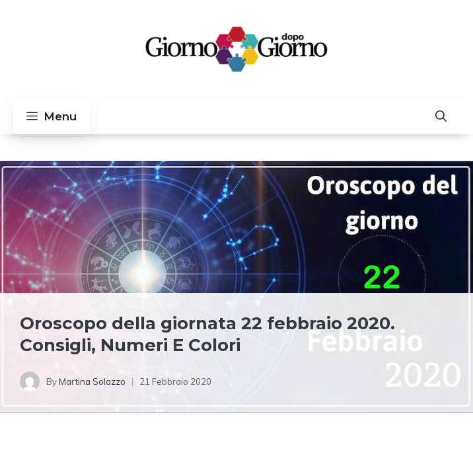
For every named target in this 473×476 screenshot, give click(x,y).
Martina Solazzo (92, 381)
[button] (441, 116)
